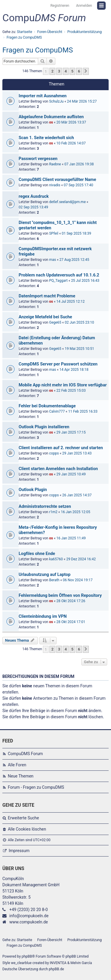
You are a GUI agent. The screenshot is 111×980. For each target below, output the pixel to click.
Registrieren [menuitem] (60, 6)
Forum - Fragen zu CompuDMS (36, 787)
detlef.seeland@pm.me (67, 202)
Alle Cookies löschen (27, 829)
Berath (54, 580)
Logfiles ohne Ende (37, 554)
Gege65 (55, 322)
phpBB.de (56, 969)
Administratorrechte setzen (45, 507)
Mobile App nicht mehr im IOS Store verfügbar (63, 385)
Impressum (19, 851)
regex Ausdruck (34, 196)
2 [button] (52, 71)
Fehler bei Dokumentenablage (47, 406)
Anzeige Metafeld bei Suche (45, 317)
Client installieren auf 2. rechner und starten (61, 448)
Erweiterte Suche (23, 818)
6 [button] (79, 71)
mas (53, 260)
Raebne (55, 164)
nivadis (55, 185)
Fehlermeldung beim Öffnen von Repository (60, 596)
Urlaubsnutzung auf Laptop (45, 575)
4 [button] (66, 71)
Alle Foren (17, 765)
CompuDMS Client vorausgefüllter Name (57, 180)
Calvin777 (57, 411)
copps (54, 453)
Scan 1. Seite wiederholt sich (46, 138)
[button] (86, 71)
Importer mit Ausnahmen (43, 96)
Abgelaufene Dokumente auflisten (51, 117)
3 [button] (59, 71)
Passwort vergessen (38, 159)
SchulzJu (56, 101)
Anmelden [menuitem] (84, 6)
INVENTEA (58, 963)
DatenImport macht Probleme (47, 296)
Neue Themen (21, 776)
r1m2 (53, 512)
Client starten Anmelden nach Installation (58, 469)
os (51, 122)
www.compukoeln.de (28, 922)
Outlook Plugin (33, 490)
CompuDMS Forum (25, 754)
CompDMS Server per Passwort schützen (58, 364)
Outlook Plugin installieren (44, 427)
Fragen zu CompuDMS (38, 50)
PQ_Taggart (58, 281)
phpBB (27, 956)
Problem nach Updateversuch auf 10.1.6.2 (59, 275)
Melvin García (81, 963)
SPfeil (54, 233)
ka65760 (56, 559)
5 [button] (72, 71)
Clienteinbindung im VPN (43, 616)
